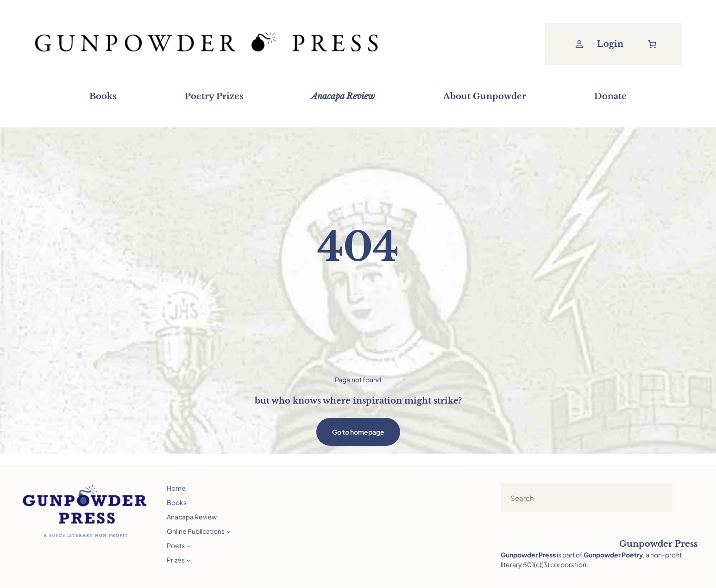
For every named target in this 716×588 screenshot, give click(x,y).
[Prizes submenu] (188, 560)
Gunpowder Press (658, 544)
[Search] (687, 498)
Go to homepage (358, 432)
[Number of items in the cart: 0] (652, 44)
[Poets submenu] (188, 545)
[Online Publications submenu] (228, 531)
